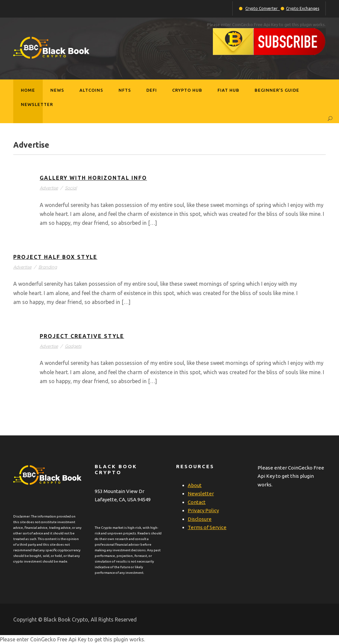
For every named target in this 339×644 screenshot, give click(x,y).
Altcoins (91, 90)
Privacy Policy (203, 510)
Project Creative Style (82, 336)
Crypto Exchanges (303, 8)
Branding (48, 267)
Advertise (49, 188)
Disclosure (200, 519)
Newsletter (37, 104)
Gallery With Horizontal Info (93, 178)
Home (28, 90)
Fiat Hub (228, 90)
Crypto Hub (187, 90)
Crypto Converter (263, 8)
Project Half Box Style (55, 257)
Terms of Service (207, 527)
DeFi (152, 90)
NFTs (125, 90)
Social (71, 188)
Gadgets (73, 346)
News (57, 90)
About (195, 485)
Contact (197, 502)
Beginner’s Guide (277, 90)
